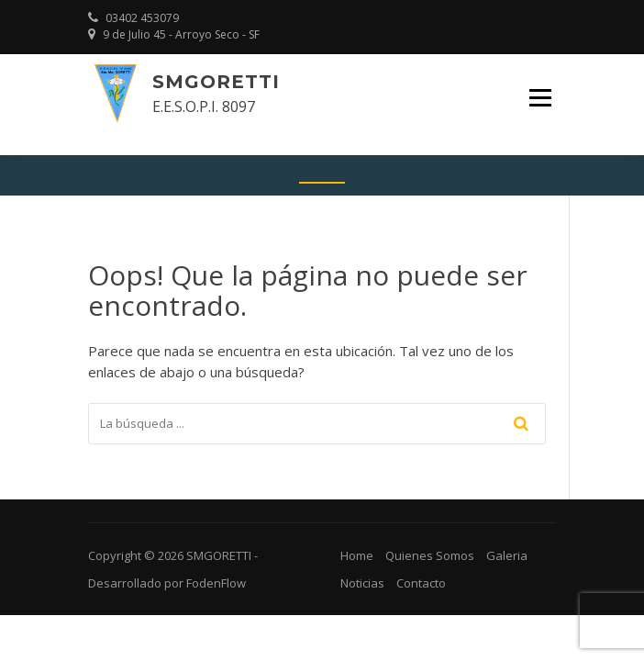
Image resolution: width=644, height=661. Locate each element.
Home (357, 555)
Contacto (421, 583)
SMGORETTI (216, 82)
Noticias (362, 583)
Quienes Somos (430, 555)
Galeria (507, 555)
